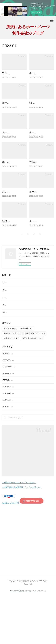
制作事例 (26, 377)
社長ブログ (11, 387)
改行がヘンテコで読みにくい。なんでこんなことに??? (25, 335)
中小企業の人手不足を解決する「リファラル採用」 (14, 77)
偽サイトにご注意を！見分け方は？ (17, 361)
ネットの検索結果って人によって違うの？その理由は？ (41, 77)
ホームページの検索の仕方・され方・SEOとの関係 (41, 259)
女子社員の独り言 (32, 387)
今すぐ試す (36, 13)
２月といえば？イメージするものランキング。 (22, 342)
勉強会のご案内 (12, 382)
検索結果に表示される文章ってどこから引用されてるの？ (41, 189)
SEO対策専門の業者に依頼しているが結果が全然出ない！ (41, 114)
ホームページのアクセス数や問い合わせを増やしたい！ (14, 151)
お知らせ (10, 377)
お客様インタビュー (35, 382)
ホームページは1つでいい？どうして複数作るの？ (14, 114)
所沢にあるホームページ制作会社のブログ (28, 30)
